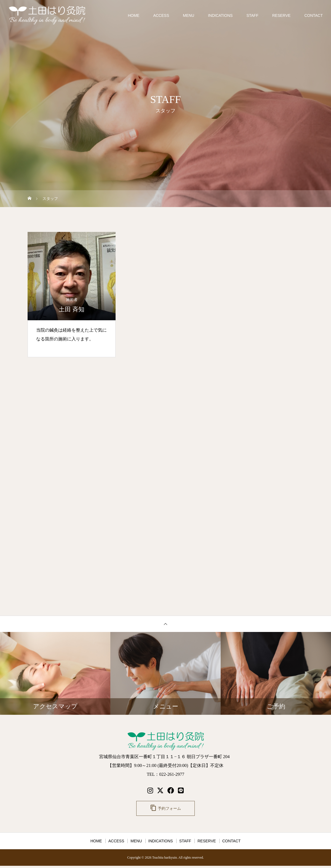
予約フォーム (165, 809)
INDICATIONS (220, 15)
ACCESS (161, 15)
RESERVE (281, 15)
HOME (134, 15)
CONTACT (313, 15)
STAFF (252, 15)
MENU (189, 15)
